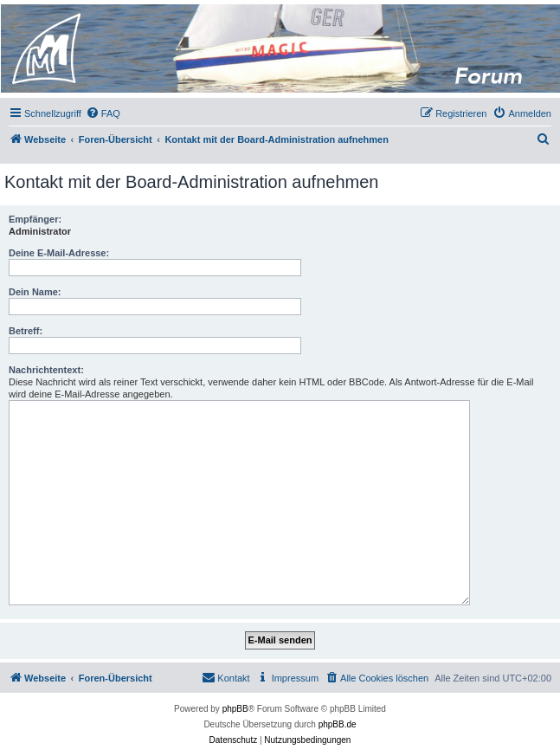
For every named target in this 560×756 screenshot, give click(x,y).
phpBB (235, 709)
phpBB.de (338, 724)
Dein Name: (35, 292)
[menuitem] (103, 113)
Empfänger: (35, 219)
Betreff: (26, 331)
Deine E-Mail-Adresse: (59, 253)
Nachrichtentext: (46, 370)
